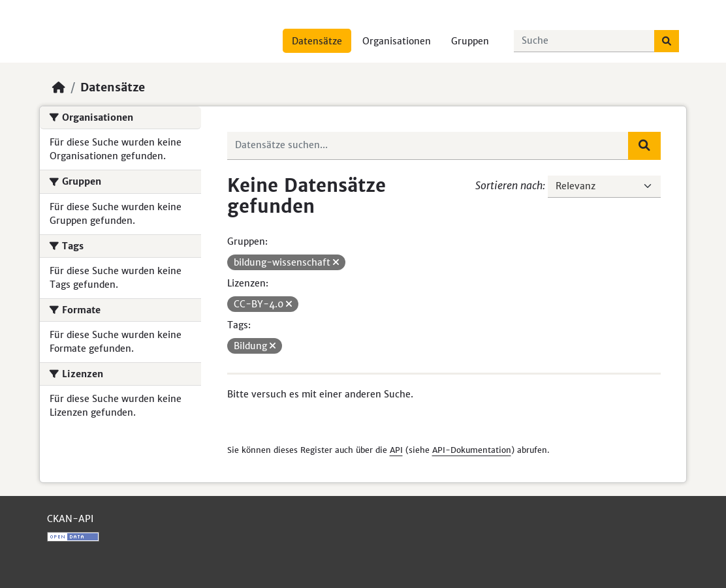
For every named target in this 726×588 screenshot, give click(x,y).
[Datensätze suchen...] (584, 41)
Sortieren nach (509, 185)
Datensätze (317, 41)
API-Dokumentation (472, 450)
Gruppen (470, 41)
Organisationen (397, 41)
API (396, 450)
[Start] (59, 87)
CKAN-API (70, 519)
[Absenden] (667, 41)
